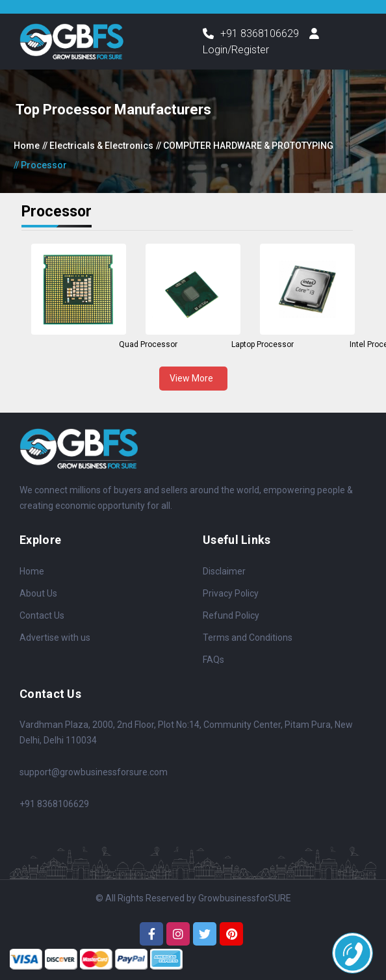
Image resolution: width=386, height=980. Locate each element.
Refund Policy (231, 615)
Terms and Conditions (248, 638)
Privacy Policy (231, 593)
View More (193, 378)
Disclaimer (224, 571)
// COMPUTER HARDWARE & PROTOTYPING (245, 146)
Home (27, 146)
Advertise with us (55, 638)
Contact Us (42, 615)
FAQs (213, 660)
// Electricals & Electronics (98, 146)
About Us (38, 593)
